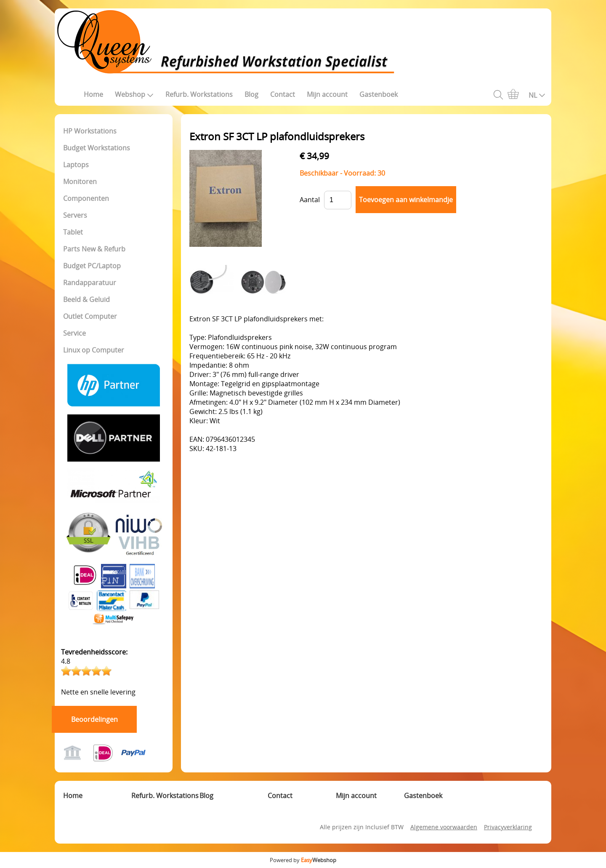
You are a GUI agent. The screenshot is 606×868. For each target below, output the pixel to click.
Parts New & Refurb (94, 249)
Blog (251, 94)
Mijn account (327, 94)
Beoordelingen (94, 719)
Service (74, 333)
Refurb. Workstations (199, 94)
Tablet (73, 232)
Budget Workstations (97, 148)
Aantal (310, 200)
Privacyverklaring (508, 827)
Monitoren (80, 182)
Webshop (134, 94)
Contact (283, 94)
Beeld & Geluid (86, 299)
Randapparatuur (90, 283)
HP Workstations (90, 131)
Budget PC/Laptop (92, 266)
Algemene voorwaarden (444, 827)
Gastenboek (379, 94)
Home (93, 94)
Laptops (76, 165)
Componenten (86, 198)
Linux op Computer (94, 350)
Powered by (303, 860)
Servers (75, 215)
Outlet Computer (90, 316)
